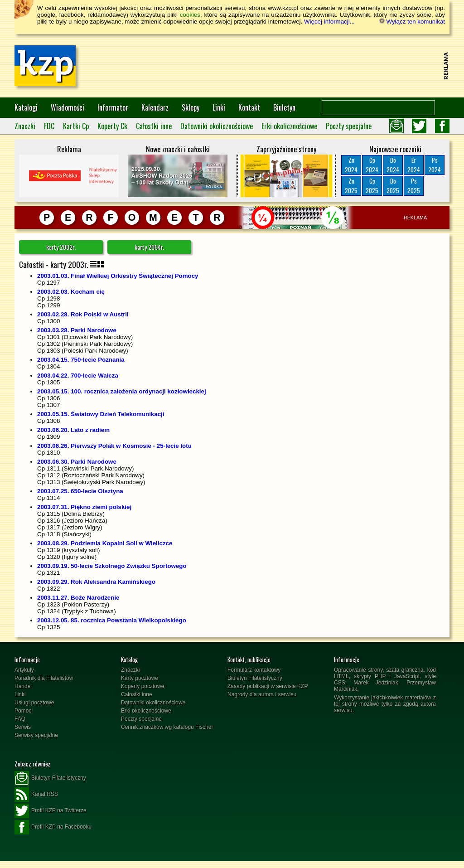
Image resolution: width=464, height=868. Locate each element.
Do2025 (393, 186)
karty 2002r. (61, 247)
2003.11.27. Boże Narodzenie (78, 598)
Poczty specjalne (349, 126)
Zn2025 (351, 186)
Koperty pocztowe (143, 686)
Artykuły (24, 670)
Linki (219, 107)
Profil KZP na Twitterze (51, 811)
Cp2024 (372, 165)
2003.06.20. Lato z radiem (73, 430)
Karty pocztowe (140, 678)
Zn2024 (351, 165)
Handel (23, 686)
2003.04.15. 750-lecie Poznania (81, 360)
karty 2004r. (149, 247)
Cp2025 (372, 186)
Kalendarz (155, 107)
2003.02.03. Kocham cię (71, 292)
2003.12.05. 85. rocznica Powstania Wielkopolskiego (112, 620)
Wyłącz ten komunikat (412, 22)
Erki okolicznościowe (289, 126)
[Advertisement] (275, 66)
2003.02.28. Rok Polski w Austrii (83, 314)
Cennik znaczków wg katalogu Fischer (167, 727)
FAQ (20, 719)
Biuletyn (284, 107)
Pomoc (23, 711)
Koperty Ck (112, 126)
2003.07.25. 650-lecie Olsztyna (80, 491)
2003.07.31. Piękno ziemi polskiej (84, 507)
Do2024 (393, 165)
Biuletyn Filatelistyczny (255, 678)
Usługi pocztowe (34, 703)
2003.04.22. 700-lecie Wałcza (78, 376)
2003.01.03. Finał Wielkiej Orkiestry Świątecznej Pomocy (118, 276)
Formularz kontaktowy (254, 670)
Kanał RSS (36, 795)
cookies (190, 15)
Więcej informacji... (329, 22)
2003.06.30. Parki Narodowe (77, 462)
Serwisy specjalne (36, 735)
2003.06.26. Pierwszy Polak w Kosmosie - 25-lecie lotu (114, 446)
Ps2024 (435, 165)
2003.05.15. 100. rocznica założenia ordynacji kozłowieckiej (122, 391)
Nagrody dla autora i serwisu (262, 694)
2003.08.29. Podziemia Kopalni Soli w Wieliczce (105, 543)
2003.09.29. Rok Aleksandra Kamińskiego (96, 582)
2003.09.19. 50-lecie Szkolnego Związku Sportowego (112, 566)
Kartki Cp (76, 126)
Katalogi (26, 107)
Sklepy (191, 107)
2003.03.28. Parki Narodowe (77, 330)
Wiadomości (68, 107)
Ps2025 (414, 186)
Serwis (23, 727)
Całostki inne (154, 126)
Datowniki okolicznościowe (217, 126)
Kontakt (249, 107)
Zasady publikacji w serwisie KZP (268, 686)
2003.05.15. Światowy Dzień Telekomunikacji (101, 414)
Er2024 (414, 165)
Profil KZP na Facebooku (53, 827)
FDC (49, 126)
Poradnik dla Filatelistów (44, 678)
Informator (113, 107)
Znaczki (25, 126)
